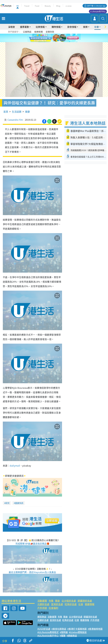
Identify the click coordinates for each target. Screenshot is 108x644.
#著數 (63, 636)
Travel (27, 6)
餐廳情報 (90, 604)
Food (37, 6)
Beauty (48, 6)
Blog (58, 6)
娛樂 (85, 27)
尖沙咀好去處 (69, 601)
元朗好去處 (43, 604)
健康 (27, 112)
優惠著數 (24, 27)
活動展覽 (42, 601)
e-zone (69, 6)
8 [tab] (56, 41)
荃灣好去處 (57, 604)
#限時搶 (64, 632)
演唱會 (12, 27)
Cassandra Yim (15, 120)
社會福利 (53, 608)
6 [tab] (62, 38)
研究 (7, 503)
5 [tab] (59, 38)
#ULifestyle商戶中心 (48, 636)
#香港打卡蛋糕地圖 (77, 629)
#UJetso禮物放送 (78, 632)
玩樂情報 (40, 27)
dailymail (15, 466)
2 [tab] (50, 38)
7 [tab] (53, 41)
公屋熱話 (27, 32)
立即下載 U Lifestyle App (96, 6)
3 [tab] (53, 38)
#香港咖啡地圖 (95, 629)
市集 (51, 601)
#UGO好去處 (44, 629)
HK (18, 6)
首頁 (6, 112)
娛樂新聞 (39, 32)
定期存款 (50, 32)
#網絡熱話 (72, 636)
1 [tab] (48, 38)
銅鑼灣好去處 (85, 601)
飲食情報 (72, 27)
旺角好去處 (71, 604)
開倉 (58, 601)
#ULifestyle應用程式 (48, 632)
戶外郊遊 (42, 608)
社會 (97, 27)
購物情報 (56, 27)
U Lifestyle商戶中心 (98, 11)
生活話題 (17, 112)
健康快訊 (19, 503)
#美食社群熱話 (59, 629)
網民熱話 (42, 617)
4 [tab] (56, 38)
